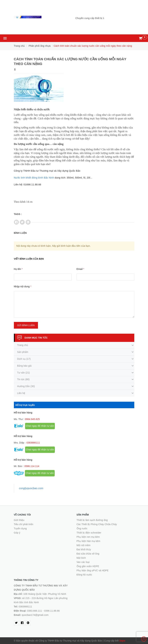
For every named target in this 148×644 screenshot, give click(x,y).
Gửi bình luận (26, 325)
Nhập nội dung (23, 286)
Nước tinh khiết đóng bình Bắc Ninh (34, 178)
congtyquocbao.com (31, 488)
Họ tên (18, 269)
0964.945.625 (32, 419)
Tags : (18, 214)
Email (80, 269)
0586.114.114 (32, 466)
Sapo (122, 641)
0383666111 (33, 443)
